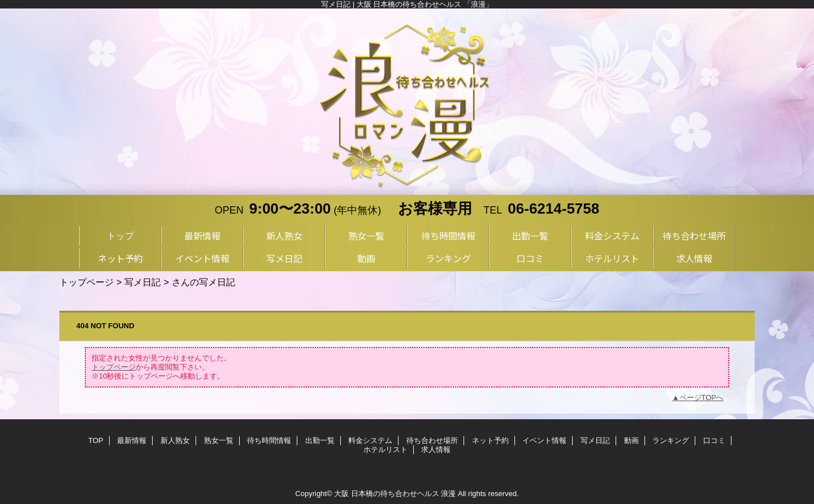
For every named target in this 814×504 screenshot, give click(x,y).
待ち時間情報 (269, 440)
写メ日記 (142, 282)
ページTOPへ (702, 397)
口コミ (714, 440)
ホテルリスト (386, 449)
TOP (96, 440)
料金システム (370, 440)
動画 (631, 440)
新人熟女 (175, 440)
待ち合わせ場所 (432, 440)
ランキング (671, 440)
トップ (120, 236)
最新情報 (132, 440)
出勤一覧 (320, 440)
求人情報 (436, 449)
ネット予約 (490, 440)
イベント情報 (544, 440)
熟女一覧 (219, 440)
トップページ (86, 282)
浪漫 (448, 494)
